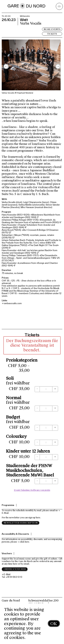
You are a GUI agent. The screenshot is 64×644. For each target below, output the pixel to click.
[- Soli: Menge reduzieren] (37, 389)
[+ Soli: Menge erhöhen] (55, 389)
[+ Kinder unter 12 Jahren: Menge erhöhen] (55, 457)
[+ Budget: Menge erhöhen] (55, 428)
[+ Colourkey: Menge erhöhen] (55, 443)
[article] (32, 415)
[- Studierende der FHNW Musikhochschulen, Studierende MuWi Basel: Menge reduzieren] (37, 481)
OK (54, 624)
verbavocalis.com (13, 303)
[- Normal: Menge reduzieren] (37, 408)
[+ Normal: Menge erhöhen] (55, 408)
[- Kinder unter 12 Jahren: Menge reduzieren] (37, 457)
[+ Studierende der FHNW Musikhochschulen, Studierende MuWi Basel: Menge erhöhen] (55, 481)
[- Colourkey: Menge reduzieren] (37, 443)
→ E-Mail (6, 574)
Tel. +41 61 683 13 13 (12, 577)
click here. (25, 542)
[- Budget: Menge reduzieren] (37, 428)
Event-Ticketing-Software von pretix (32, 490)
